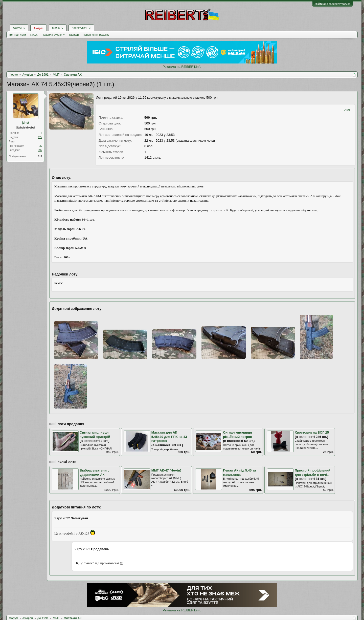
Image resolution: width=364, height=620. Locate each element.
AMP (348, 110)
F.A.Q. (34, 35)
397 (40, 150)
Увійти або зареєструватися (332, 4)
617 (40, 156)
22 (41, 146)
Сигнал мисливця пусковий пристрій (95, 435)
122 (40, 137)
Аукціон (38, 28)
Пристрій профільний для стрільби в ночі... (313, 473)
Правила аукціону (53, 35)
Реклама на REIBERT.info (182, 67)
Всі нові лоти (18, 35)
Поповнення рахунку (96, 35)
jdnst (26, 123)
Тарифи (74, 35)
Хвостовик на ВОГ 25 (312, 432)
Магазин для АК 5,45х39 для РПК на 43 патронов (169, 437)
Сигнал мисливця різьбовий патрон (237, 435)
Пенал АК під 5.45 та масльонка (239, 473)
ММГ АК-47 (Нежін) (166, 470)
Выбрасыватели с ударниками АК (95, 473)
